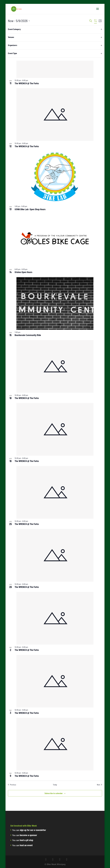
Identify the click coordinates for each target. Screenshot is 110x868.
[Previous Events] (12, 785)
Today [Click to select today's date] (55, 785)
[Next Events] (99, 785)
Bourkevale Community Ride (28, 335)
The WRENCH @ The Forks (27, 83)
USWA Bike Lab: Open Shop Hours (30, 209)
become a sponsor (28, 835)
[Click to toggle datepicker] (19, 21)
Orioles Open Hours (23, 272)
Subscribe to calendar (54, 793)
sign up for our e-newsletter (33, 830)
